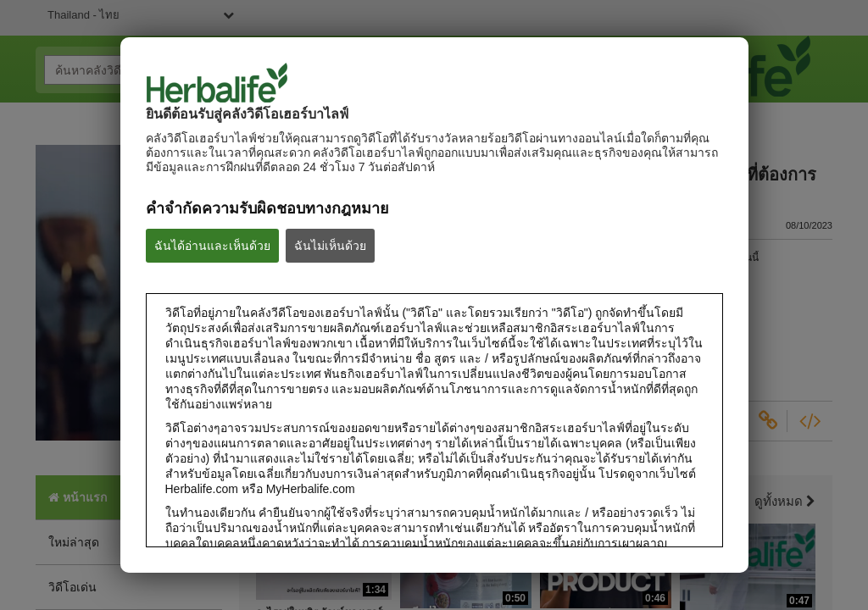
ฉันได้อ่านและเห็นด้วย (212, 246)
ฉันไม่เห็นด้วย (330, 246)
